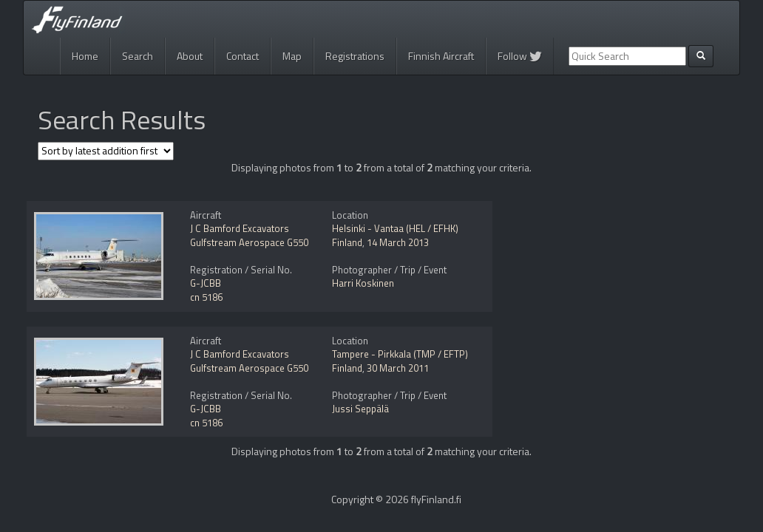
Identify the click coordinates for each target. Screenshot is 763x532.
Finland (347, 242)
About (190, 56)
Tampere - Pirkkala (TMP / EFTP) (400, 354)
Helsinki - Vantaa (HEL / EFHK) (395, 228)
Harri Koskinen (363, 283)
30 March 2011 (398, 368)
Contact (243, 56)
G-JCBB (206, 283)
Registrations (355, 56)
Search (138, 56)
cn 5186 (206, 297)
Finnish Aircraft (441, 56)
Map (292, 56)
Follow (520, 56)
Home (85, 56)
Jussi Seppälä (360, 409)
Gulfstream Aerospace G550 (249, 242)
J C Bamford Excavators (240, 228)
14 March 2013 (398, 242)
